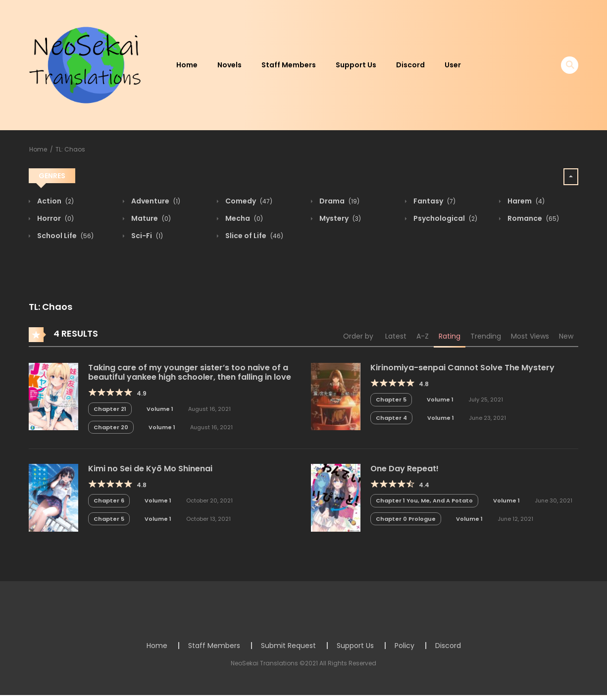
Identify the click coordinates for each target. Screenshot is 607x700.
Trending (486, 336)
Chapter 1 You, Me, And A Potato (424, 500)
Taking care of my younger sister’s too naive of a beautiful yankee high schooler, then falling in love (190, 372)
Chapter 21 (110, 409)
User (453, 65)
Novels (229, 65)
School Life (65, 236)
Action (55, 201)
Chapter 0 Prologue (406, 519)
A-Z (423, 336)
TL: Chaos (70, 149)
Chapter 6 (109, 500)
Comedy (248, 201)
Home (187, 65)
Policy (405, 646)
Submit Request (288, 646)
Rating (450, 336)
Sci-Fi (146, 236)
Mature (150, 218)
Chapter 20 (111, 427)
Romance (532, 218)
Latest (396, 336)
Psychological (445, 218)
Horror (55, 218)
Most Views (530, 336)
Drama (339, 201)
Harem (525, 201)
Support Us (356, 65)
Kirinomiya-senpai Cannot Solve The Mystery (462, 368)
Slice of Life (253, 236)
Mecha (243, 218)
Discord (410, 65)
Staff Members (289, 65)
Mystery (339, 218)
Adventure (155, 201)
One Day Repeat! (405, 469)
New (566, 336)
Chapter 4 (391, 418)
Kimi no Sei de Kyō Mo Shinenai (150, 469)
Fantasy (434, 201)
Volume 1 (160, 409)
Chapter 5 (391, 400)
